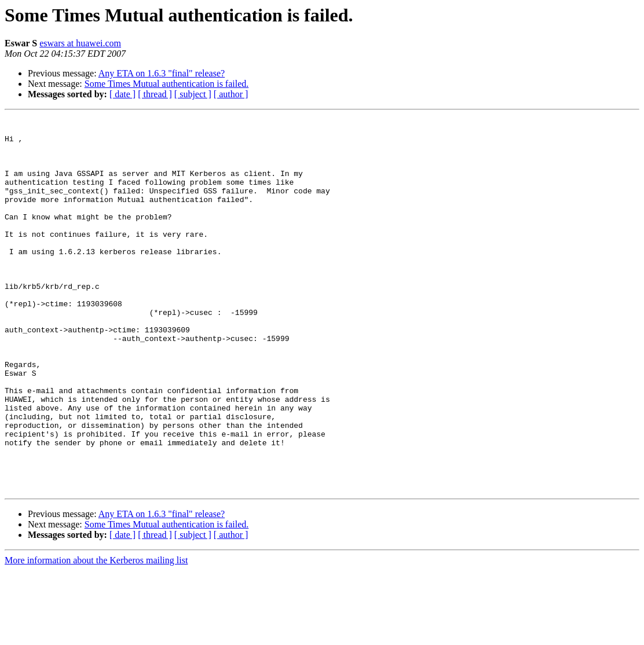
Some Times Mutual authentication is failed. (167, 84)
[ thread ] (155, 94)
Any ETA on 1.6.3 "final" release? (162, 73)
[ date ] (122, 94)
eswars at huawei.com (80, 43)
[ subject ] (193, 94)
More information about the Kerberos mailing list (96, 635)
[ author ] (231, 94)
